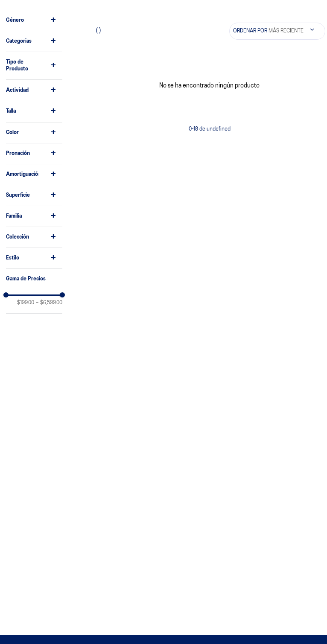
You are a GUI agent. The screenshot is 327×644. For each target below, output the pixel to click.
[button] (34, 20)
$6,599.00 (49, 303)
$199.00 (26, 303)
